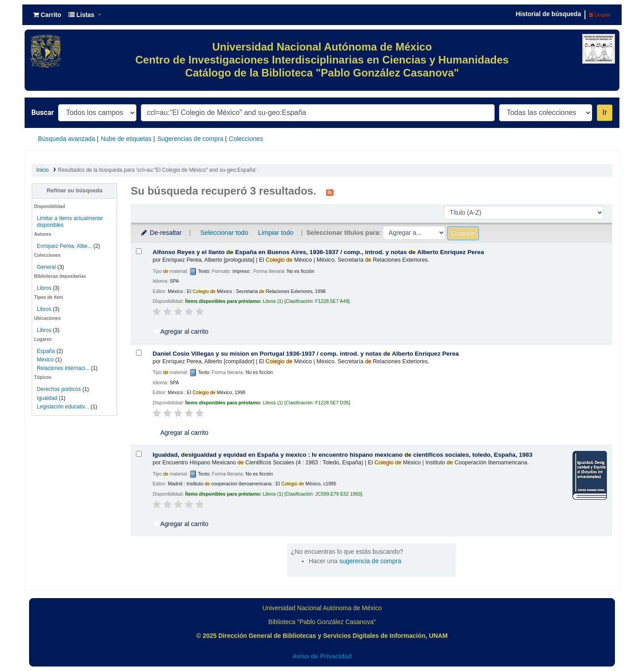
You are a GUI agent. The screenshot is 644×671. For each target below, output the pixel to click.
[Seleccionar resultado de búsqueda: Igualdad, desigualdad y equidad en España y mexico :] (139, 454)
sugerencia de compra (371, 561)
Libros (44, 288)
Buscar (42, 113)
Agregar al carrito (181, 331)
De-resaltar (161, 233)
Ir (605, 113)
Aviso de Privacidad (322, 656)
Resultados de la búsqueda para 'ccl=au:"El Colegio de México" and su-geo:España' (157, 170)
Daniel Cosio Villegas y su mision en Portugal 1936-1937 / (305, 354)
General (47, 267)
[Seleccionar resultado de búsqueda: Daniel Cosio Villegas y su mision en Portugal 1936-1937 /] (139, 353)
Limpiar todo (276, 233)
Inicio (42, 170)
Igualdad (47, 398)
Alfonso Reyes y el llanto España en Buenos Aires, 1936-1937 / (318, 252)
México (45, 360)
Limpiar (600, 15)
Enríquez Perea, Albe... (64, 246)
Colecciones (246, 139)
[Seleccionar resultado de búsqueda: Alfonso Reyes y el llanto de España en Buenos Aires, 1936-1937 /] (139, 251)
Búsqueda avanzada (67, 139)
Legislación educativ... (63, 407)
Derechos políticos (59, 389)
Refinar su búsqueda (74, 191)
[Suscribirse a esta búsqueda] (330, 192)
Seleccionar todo (224, 233)
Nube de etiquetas (126, 139)
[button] (47, 15)
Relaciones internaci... (63, 368)
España (46, 351)
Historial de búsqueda (548, 14)
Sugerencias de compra (190, 139)
